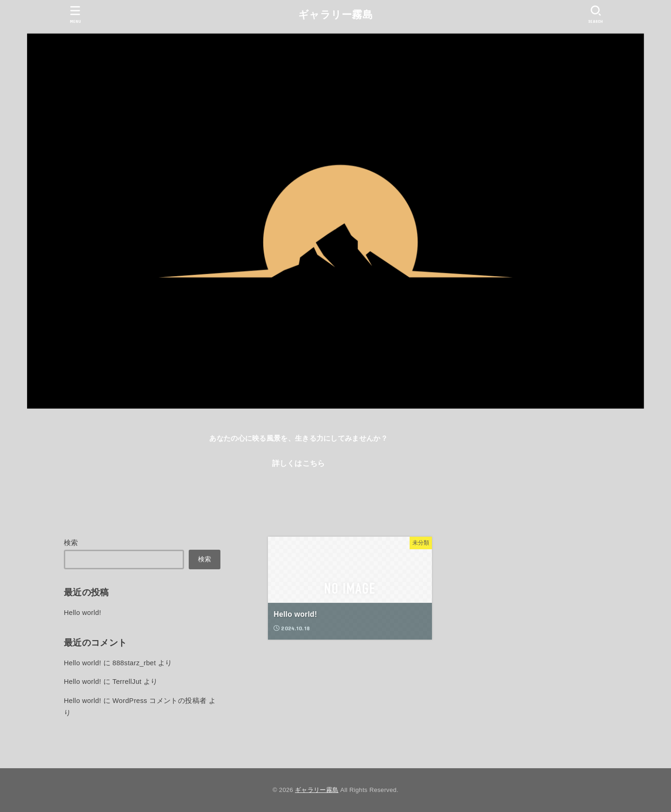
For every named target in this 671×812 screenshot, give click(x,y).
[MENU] (75, 14)
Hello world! (82, 613)
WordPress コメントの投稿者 (159, 701)
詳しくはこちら (299, 463)
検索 (71, 543)
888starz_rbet (134, 663)
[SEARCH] (596, 14)
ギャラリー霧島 (335, 15)
